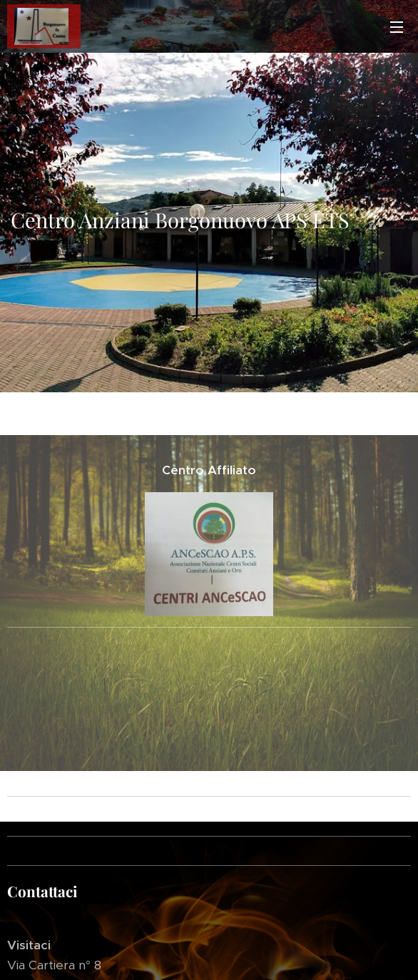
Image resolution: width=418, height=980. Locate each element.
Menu (397, 27)
